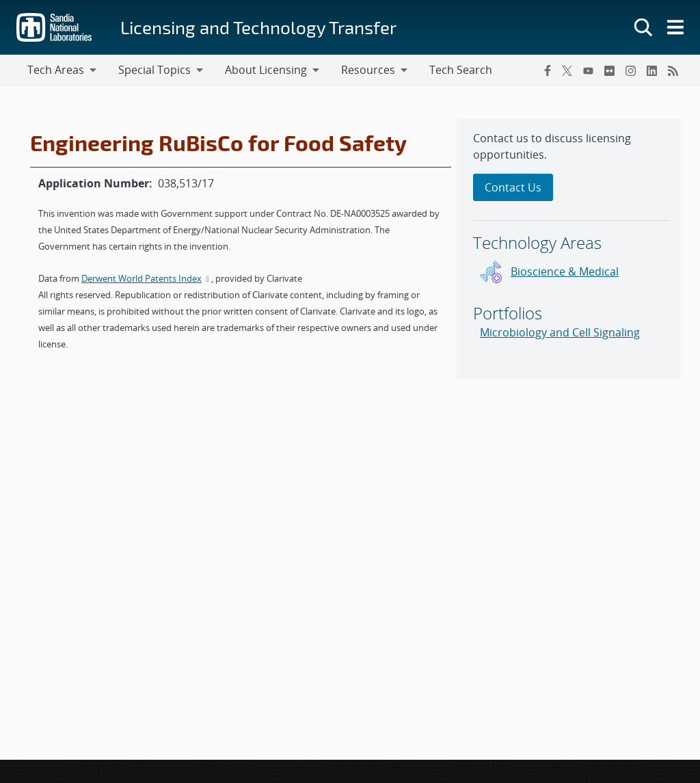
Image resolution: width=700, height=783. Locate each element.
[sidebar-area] (569, 249)
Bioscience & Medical (565, 271)
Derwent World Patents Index (146, 278)
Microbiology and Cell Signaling (560, 332)
